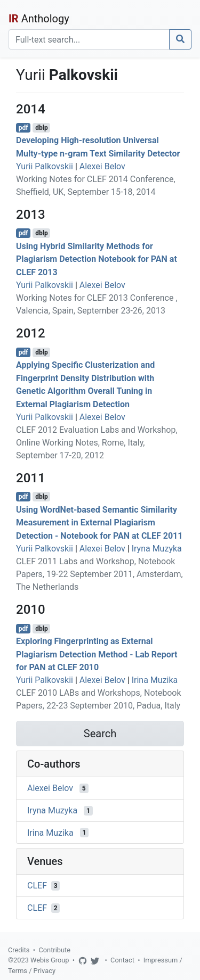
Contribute (54, 950)
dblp (41, 128)
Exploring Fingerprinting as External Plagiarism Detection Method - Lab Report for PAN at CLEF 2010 (97, 654)
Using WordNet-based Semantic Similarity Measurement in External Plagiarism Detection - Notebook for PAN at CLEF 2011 (99, 522)
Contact (122, 960)
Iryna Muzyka (157, 549)
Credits (19, 950)
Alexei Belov (102, 166)
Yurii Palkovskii (45, 166)
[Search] (89, 39)
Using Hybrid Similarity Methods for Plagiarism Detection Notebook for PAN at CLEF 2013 (97, 259)
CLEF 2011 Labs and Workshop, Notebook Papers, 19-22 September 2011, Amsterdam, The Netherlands (99, 574)
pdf (23, 128)
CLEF (37, 886)
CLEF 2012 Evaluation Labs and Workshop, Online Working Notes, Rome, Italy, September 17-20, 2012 (97, 443)
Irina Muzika (155, 680)
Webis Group (50, 960)
